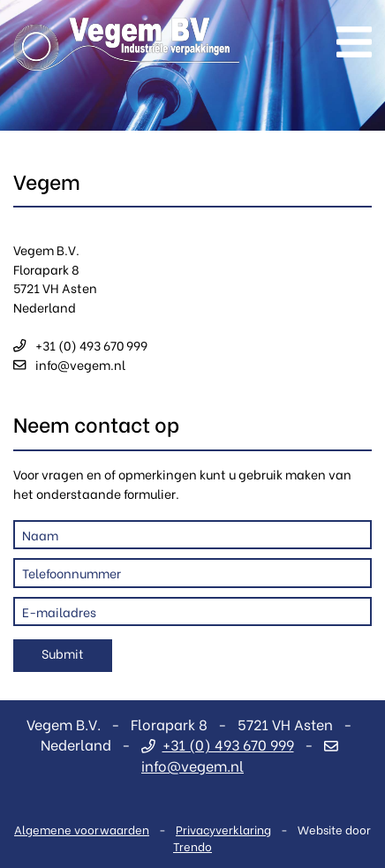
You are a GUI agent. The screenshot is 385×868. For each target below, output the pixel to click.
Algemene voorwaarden (82, 829)
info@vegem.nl (69, 364)
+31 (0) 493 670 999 (80, 345)
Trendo (192, 845)
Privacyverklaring (223, 829)
